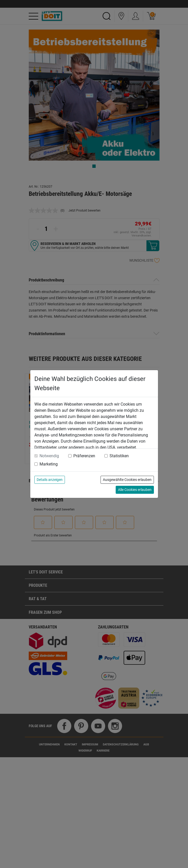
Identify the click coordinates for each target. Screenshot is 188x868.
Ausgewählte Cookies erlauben (127, 480)
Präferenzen (84, 456)
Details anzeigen (50, 480)
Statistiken (119, 456)
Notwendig (49, 456)
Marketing (49, 464)
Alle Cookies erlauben (135, 490)
